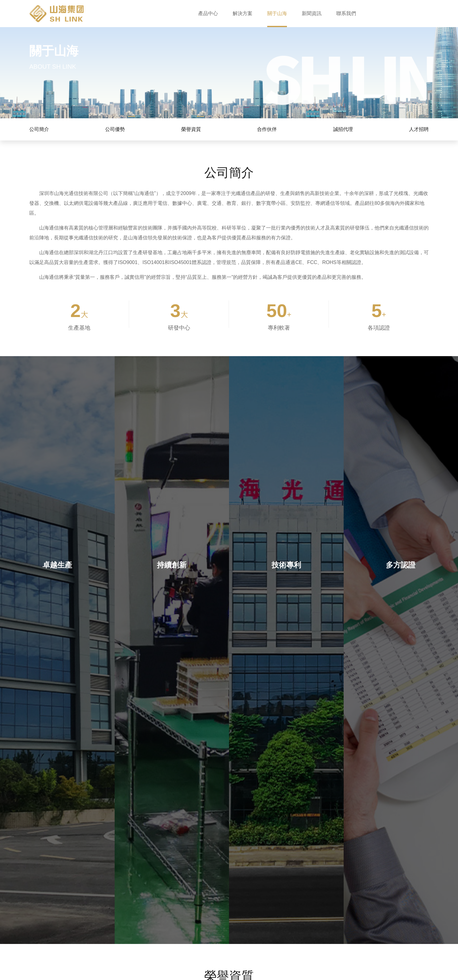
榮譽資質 (191, 129)
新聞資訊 (312, 13)
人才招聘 (419, 129)
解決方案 (243, 13)
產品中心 (208, 13)
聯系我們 (346, 13)
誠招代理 (343, 129)
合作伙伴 (267, 129)
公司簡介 (39, 129)
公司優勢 (115, 129)
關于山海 (277, 13)
